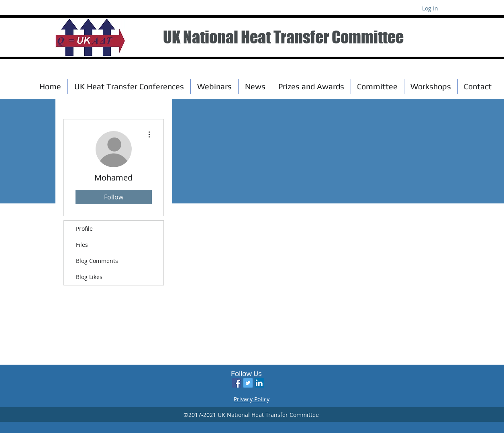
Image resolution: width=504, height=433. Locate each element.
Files (82, 245)
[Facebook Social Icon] (237, 383)
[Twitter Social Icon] (248, 383)
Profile (84, 229)
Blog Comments (97, 261)
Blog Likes (89, 277)
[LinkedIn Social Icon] (259, 383)
